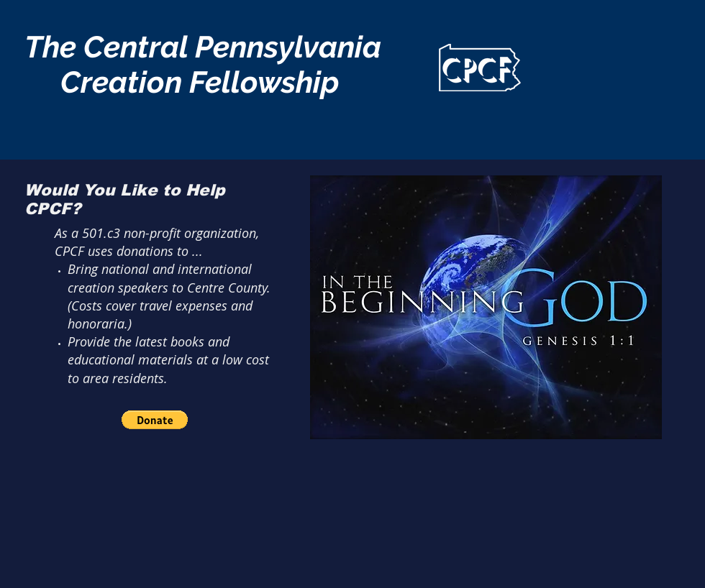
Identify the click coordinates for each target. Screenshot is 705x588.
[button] (155, 420)
